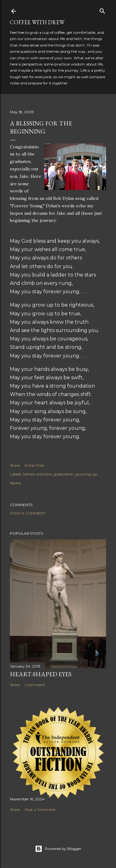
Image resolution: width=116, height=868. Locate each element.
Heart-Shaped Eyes (41, 674)
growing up (86, 474)
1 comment (35, 685)
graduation (64, 474)
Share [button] (15, 465)
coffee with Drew (37, 22)
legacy (16, 483)
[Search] (102, 10)
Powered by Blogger (58, 849)
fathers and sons (37, 474)
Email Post (34, 465)
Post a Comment (28, 513)
